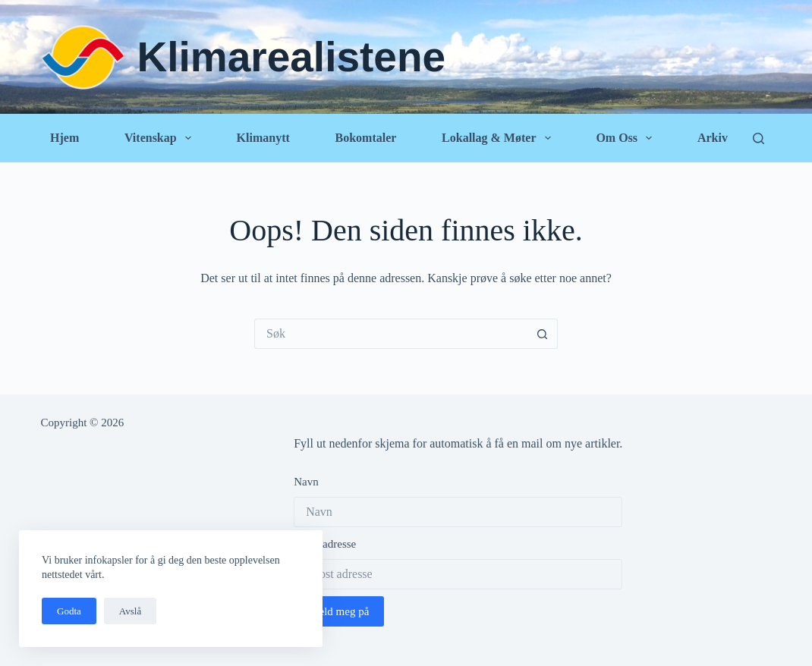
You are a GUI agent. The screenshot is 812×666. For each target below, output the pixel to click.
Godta (69, 611)
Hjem (65, 138)
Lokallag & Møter (499, 138)
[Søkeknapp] (543, 334)
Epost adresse (325, 544)
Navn (306, 482)
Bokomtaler (365, 138)
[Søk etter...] (391, 334)
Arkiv (713, 138)
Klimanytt (263, 138)
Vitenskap (161, 138)
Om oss (627, 138)
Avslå (130, 611)
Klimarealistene (292, 57)
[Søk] (758, 138)
